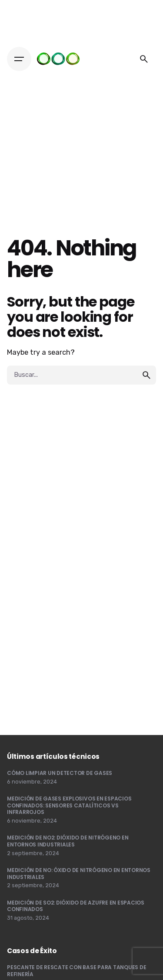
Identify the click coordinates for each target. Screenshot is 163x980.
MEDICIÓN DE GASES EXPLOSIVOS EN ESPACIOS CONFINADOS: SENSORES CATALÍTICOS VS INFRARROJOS (69, 805)
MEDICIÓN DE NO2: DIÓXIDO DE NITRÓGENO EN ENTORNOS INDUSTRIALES (68, 841)
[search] (146, 375)
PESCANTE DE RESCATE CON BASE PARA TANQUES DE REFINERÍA (77, 971)
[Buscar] (144, 59)
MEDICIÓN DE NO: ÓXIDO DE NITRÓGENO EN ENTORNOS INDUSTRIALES (79, 874)
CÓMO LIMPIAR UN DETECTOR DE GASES (60, 773)
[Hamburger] (19, 59)
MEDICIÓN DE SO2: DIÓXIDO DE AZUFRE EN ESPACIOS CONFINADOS (76, 906)
